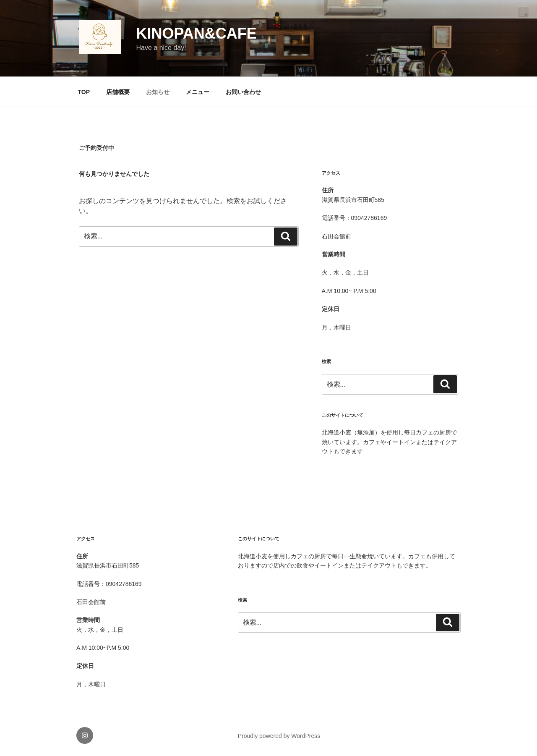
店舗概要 (118, 92)
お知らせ (158, 92)
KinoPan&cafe (197, 33)
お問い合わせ (243, 92)
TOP (84, 92)
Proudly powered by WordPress (279, 736)
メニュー (198, 92)
